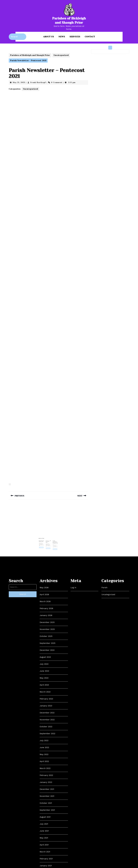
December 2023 (47, 861)
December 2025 (47, 833)
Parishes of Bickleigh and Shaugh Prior (30, 55)
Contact (90, 37)
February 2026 (46, 819)
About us (48, 37)
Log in (73, 798)
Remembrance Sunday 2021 (45, 538)
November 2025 (47, 840)
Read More (45, 541)
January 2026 (46, 826)
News (62, 37)
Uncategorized (61, 55)
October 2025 (46, 847)
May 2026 (44, 798)
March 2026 (45, 812)
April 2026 (44, 805)
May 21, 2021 (19, 82)
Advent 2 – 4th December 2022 (48, 538)
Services (75, 37)
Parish (104, 798)
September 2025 (48, 854)
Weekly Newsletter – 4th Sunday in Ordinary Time (52, 539)
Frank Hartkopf (38, 82)
